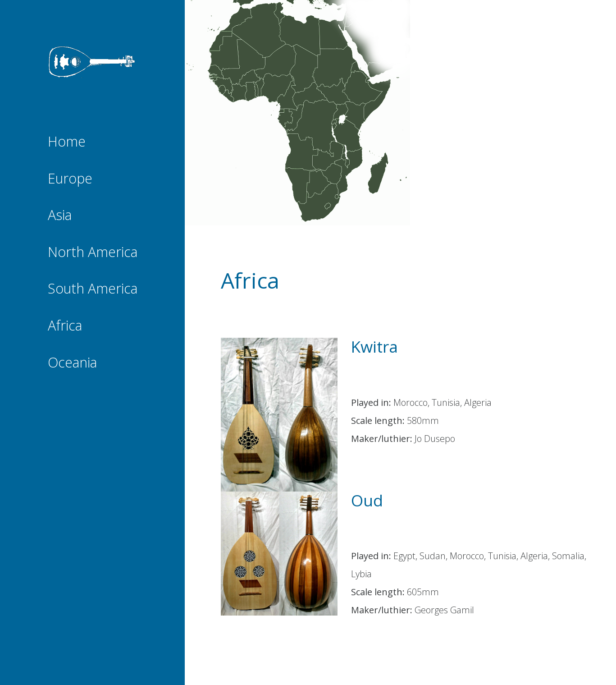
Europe (73, 179)
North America (93, 253)
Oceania (75, 363)
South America (92, 289)
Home (70, 142)
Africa (68, 326)
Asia (64, 216)
